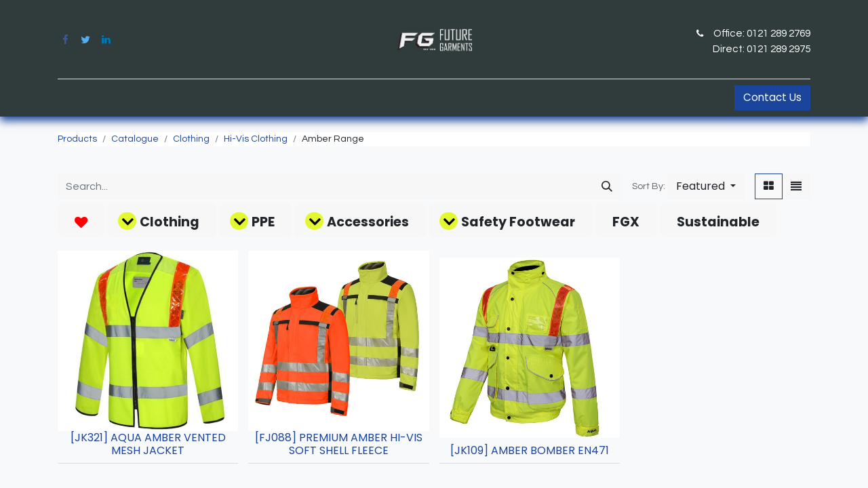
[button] (706, 186)
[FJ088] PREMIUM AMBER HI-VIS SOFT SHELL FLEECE (339, 444)
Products (77, 139)
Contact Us (772, 97)
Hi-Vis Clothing (256, 139)
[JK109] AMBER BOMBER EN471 (530, 450)
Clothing (191, 139)
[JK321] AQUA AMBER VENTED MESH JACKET (148, 444)
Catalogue (135, 139)
